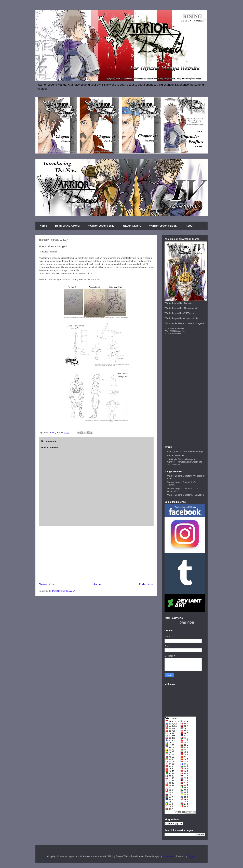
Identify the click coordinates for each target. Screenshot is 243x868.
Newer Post (47, 584)
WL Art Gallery (132, 226)
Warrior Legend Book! (163, 226)
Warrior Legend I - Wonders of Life (181, 318)
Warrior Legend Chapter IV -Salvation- (186, 495)
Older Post (146, 584)
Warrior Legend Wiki (101, 226)
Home (43, 226)
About (190, 226)
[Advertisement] (96, 554)
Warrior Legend (196, 323)
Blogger (192, 856)
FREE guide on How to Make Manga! (185, 452)
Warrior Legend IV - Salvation (179, 303)
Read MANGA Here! (68, 226)
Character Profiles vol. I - (177, 323)
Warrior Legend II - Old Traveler (180, 313)
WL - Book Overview (174, 328)
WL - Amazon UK (173, 333)
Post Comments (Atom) (64, 591)
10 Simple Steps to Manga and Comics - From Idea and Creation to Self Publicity (185, 462)
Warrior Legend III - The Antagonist (182, 308)
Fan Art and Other (176, 455)
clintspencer (168, 856)
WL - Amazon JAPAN (175, 331)
